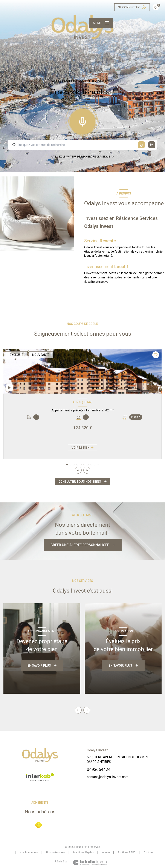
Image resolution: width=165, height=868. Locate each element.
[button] (87, 470)
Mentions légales (84, 853)
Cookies (149, 853)
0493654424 (99, 769)
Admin (106, 853)
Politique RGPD (127, 853)
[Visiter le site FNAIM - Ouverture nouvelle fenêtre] (38, 825)
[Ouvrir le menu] (101, 23)
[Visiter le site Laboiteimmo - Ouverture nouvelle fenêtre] (90, 863)
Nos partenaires (56, 853)
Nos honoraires (29, 853)
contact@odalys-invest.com (108, 777)
